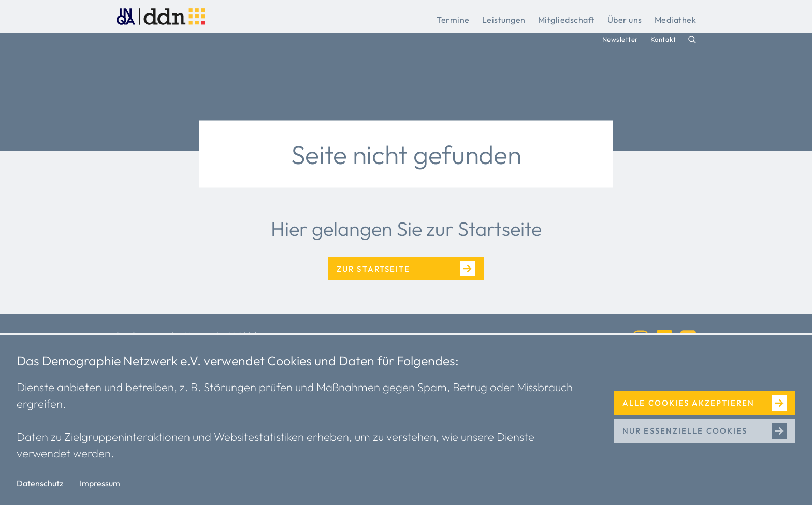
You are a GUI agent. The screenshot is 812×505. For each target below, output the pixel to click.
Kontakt (663, 39)
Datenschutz (40, 483)
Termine (453, 20)
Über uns (625, 20)
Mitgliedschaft (567, 20)
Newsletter (620, 39)
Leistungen (504, 20)
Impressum (100, 483)
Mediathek (676, 20)
